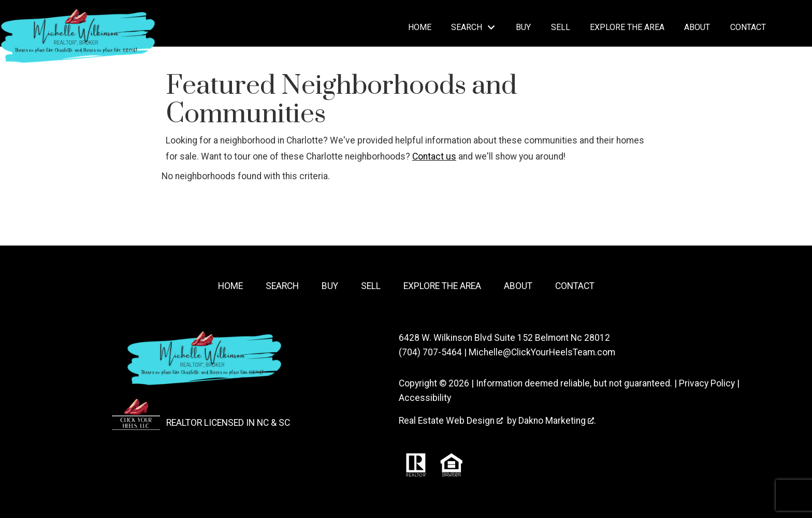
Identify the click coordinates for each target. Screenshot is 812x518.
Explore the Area (627, 27)
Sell (561, 27)
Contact (748, 27)
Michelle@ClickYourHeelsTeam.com (542, 352)
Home (420, 27)
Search (282, 286)
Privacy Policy (707, 383)
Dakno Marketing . (557, 421)
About (697, 27)
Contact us (434, 156)
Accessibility (425, 398)
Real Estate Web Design (451, 421)
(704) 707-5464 (430, 352)
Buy (523, 27)
